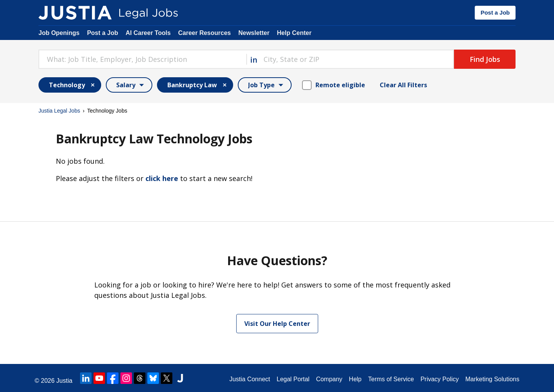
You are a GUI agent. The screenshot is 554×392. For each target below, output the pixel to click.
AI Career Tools (148, 33)
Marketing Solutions (492, 379)
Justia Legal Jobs (59, 111)
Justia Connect (250, 379)
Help (355, 379)
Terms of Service (391, 379)
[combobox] (142, 59)
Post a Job (495, 12)
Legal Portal (293, 379)
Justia (64, 381)
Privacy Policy (440, 379)
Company (329, 379)
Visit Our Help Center (277, 324)
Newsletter (254, 33)
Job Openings (59, 33)
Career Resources (204, 33)
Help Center (294, 33)
